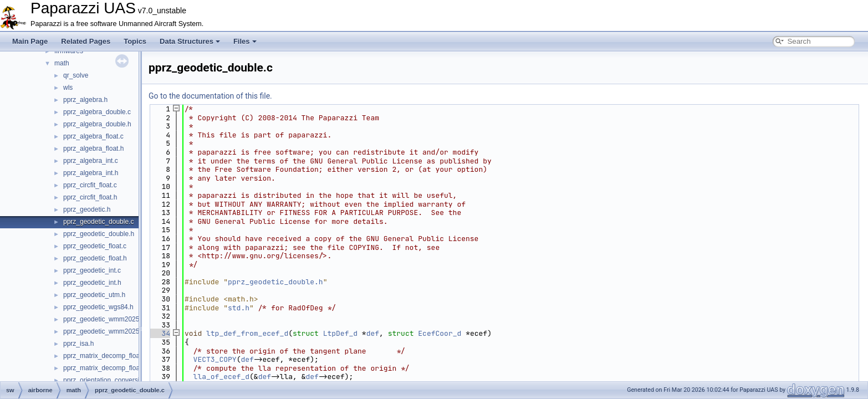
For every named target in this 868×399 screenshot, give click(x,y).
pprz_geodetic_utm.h (94, 295)
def (373, 333)
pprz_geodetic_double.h (99, 234)
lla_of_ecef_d (221, 377)
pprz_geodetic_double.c (98, 222)
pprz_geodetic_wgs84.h (98, 307)
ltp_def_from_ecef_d (247, 333)
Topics (135, 41)
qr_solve (76, 75)
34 (159, 333)
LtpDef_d (340, 333)
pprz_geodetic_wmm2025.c (104, 319)
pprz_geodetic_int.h (92, 283)
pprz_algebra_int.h (91, 173)
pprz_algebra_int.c (91, 161)
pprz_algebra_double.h (97, 124)
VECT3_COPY (215, 359)
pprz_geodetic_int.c (92, 270)
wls (68, 88)
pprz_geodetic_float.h (95, 258)
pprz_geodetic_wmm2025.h (104, 331)
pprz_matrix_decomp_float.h (105, 368)
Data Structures (190, 41)
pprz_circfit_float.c (90, 185)
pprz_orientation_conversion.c (108, 380)
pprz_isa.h (78, 344)
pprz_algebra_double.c (97, 112)
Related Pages (86, 41)
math (62, 63)
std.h (239, 308)
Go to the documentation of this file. (210, 96)
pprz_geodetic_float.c (95, 246)
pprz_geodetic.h (87, 209)
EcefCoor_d (440, 333)
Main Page (30, 41)
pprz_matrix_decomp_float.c (105, 356)
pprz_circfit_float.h (90, 197)
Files (245, 41)
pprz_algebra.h (85, 100)
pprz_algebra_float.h (93, 149)
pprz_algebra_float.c (93, 136)
